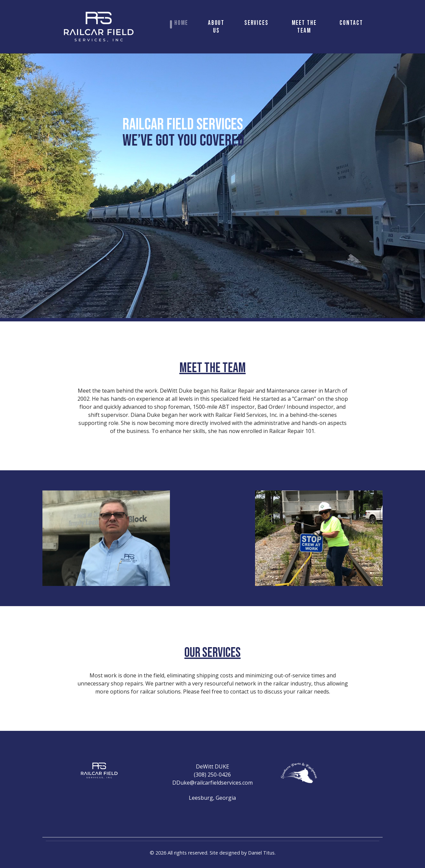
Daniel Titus (261, 853)
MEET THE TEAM (212, 368)
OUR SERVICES (212, 653)
